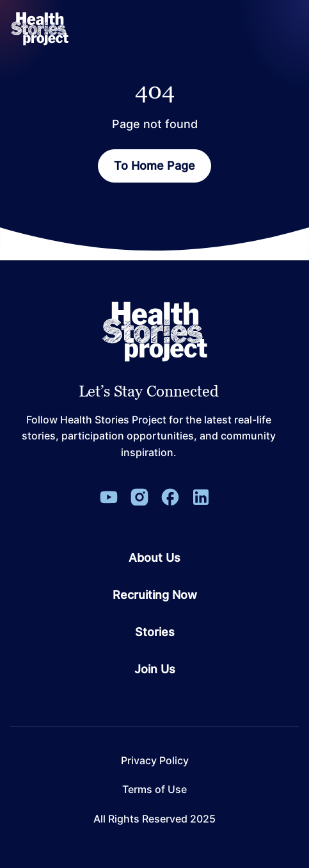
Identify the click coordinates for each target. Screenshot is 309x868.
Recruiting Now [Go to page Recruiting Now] (155, 595)
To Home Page (154, 166)
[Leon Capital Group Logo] (155, 332)
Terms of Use (154, 790)
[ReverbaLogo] (40, 29)
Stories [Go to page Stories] (155, 632)
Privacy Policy (155, 761)
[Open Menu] (286, 29)
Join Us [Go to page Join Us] (155, 669)
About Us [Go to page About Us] (154, 558)
